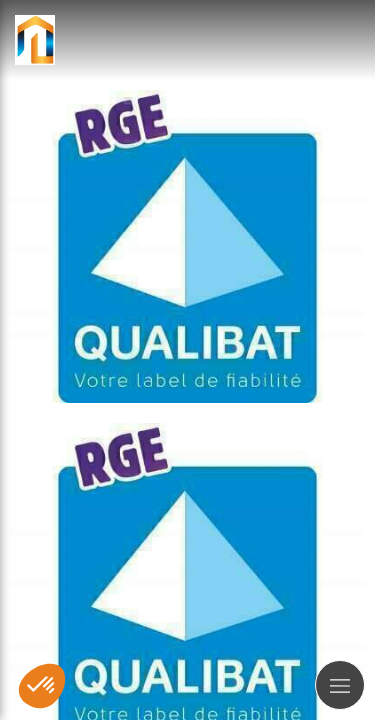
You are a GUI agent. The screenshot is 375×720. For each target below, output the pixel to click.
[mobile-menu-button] (340, 685)
